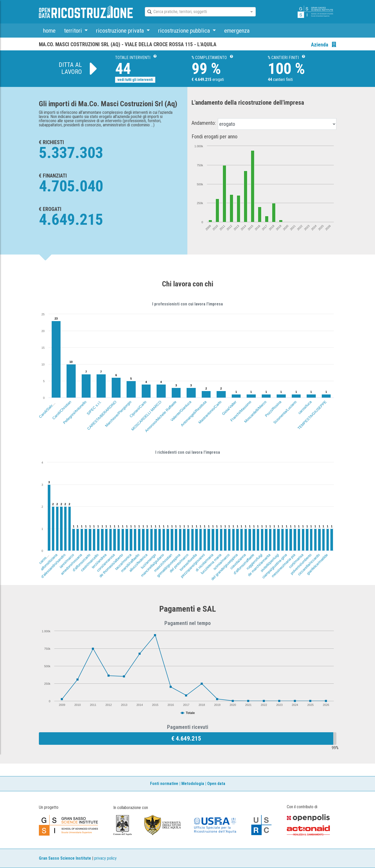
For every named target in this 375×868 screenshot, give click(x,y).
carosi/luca (305, 407)
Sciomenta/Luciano (285, 412)
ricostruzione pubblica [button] (185, 31)
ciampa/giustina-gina (275, 566)
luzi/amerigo (148, 561)
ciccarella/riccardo (309, 565)
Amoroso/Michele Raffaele (161, 416)
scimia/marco (222, 562)
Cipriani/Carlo (138, 409)
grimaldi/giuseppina (168, 565)
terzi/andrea (99, 561)
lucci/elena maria (211, 564)
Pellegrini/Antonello (75, 412)
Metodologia (193, 784)
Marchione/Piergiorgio (118, 414)
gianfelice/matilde (317, 564)
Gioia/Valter (229, 408)
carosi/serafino (48, 555)
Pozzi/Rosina (273, 409)
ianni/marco (67, 561)
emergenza (237, 31)
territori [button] (74, 31)
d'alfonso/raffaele (244, 564)
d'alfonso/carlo (81, 562)
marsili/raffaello (130, 563)
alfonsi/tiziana (49, 562)
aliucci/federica (138, 563)
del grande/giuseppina (224, 567)
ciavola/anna (238, 561)
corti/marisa (296, 561)
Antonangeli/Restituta (194, 413)
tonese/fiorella (188, 562)
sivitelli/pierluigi (269, 563)
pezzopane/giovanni (193, 566)
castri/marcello (90, 562)
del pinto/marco (179, 563)
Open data (216, 784)
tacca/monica (123, 562)
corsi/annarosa (106, 563)
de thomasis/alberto (111, 565)
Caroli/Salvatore (49, 408)
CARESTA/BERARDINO (102, 415)
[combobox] (196, 12)
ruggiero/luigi (254, 562)
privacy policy (105, 858)
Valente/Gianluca (181, 411)
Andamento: (204, 123)
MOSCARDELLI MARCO (146, 416)
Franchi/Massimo (241, 411)
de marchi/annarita (259, 565)
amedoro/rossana (71, 564)
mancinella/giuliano (152, 565)
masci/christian (163, 563)
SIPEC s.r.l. (94, 408)
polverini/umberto (301, 564)
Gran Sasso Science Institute (65, 858)
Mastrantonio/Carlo (210, 412)
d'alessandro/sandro (53, 566)
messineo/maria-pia (283, 565)
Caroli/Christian (62, 410)
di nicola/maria (204, 562)
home (49, 31)
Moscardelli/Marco (255, 412)
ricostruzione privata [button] (121, 31)
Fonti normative (164, 784)
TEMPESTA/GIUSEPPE (312, 415)
